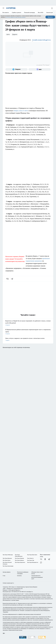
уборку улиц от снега (21, 111)
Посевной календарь (30, 12)
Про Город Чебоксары (8, 555)
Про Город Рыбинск (19, 560)
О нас (4, 576)
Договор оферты (7, 572)
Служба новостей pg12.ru (41, 40)
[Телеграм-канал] (16, 69)
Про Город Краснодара (8, 566)
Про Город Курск (7, 560)
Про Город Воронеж (7, 558)
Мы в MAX (41, 12)
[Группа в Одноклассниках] (45, 559)
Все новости (6, 12)
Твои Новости (30, 558)
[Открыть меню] (3, 8)
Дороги (15, 34)
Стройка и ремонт (16, 12)
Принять (50, 17)
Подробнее (6, 612)
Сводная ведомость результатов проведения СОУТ (37, 577)
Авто (8, 34)
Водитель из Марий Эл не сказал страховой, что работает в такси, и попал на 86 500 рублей (28, 323)
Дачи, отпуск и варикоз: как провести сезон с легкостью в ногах (28, 339)
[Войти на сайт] (52, 8)
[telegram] (13, 279)
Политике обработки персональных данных (16, 17)
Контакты (19, 576)
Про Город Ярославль (32, 555)
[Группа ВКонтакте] (41, 559)
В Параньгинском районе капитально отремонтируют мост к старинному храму (28, 332)
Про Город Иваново (19, 558)
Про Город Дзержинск (20, 562)
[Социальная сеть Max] (40, 69)
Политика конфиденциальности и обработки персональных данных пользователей (22, 614)
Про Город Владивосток (33, 562)
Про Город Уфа (31, 560)
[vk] (8, 279)
